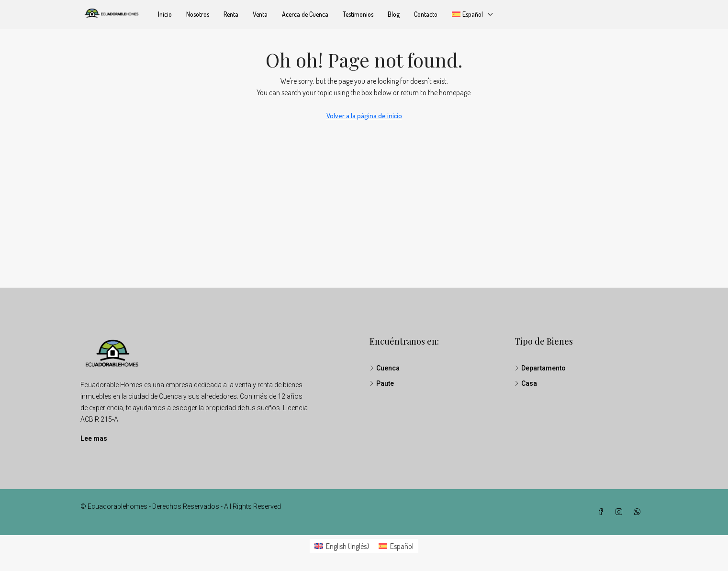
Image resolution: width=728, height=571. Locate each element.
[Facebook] (603, 512)
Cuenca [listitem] (385, 368)
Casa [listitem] (526, 383)
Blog (394, 14)
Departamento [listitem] (540, 368)
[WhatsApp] (639, 512)
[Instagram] (621, 512)
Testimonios (358, 14)
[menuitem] (342, 546)
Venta (260, 14)
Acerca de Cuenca (305, 14)
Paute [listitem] (382, 383)
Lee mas (94, 438)
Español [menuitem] (402, 546)
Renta (231, 14)
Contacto (426, 14)
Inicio (165, 14)
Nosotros (198, 14)
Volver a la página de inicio (364, 116)
